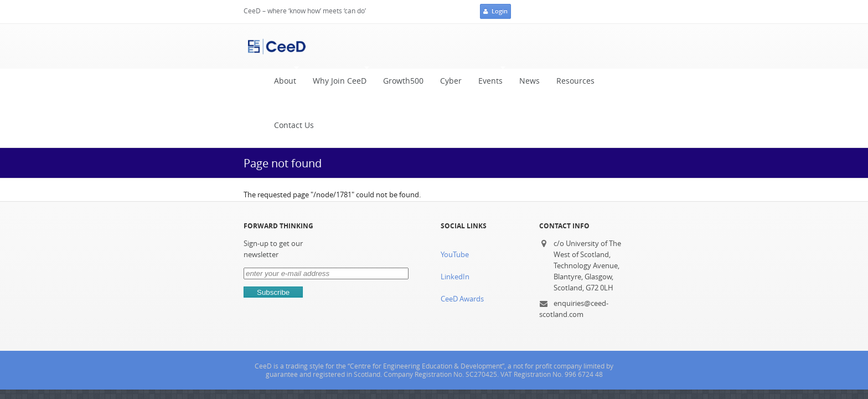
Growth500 (381, 46)
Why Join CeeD (314, 44)
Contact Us (608, 46)
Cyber (428, 46)
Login (698, 12)
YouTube (454, 175)
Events (465, 44)
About (260, 44)
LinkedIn (454, 198)
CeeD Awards (462, 220)
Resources (553, 46)
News (507, 46)
